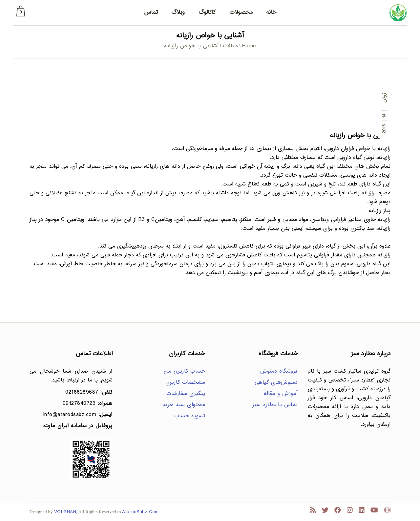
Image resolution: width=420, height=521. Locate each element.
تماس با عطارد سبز (275, 405)
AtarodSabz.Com (140, 512)
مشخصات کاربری (185, 383)
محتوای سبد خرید (184, 405)
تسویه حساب (190, 416)
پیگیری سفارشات (186, 394)
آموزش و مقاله (281, 394)
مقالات (231, 46)
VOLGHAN (65, 512)
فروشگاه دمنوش (279, 371)
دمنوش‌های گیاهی (276, 383)
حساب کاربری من (184, 371)
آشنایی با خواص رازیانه (360, 136)
